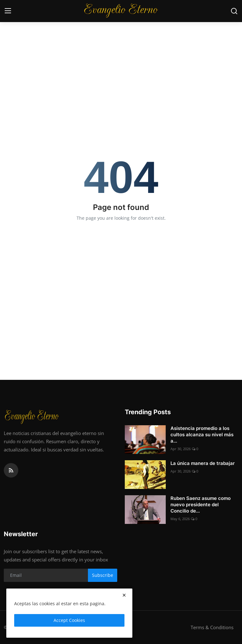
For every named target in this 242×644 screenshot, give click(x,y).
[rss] (11, 470)
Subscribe (103, 575)
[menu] (8, 11)
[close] (124, 595)
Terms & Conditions (212, 627)
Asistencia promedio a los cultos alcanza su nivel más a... (202, 435)
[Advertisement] (121, 47)
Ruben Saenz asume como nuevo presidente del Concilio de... (201, 505)
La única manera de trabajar (203, 463)
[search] (234, 11)
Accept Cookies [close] (69, 620)
